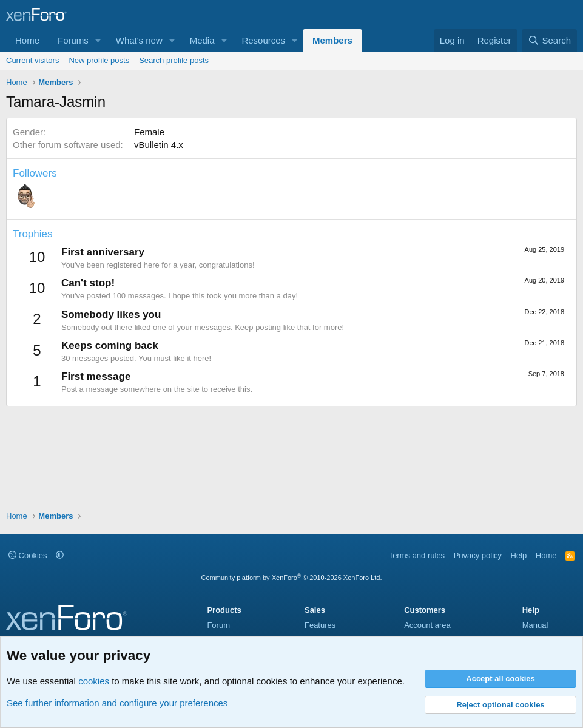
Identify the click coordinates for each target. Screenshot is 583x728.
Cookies (28, 555)
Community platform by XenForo (292, 578)
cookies (94, 681)
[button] (98, 40)
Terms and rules (417, 555)
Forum (218, 625)
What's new (139, 40)
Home (27, 40)
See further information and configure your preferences (117, 703)
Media (202, 40)
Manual (535, 625)
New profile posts (99, 60)
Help (519, 555)
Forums (73, 40)
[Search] (549, 40)
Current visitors (32, 60)
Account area (427, 625)
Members (332, 40)
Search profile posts (174, 60)
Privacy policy (478, 555)
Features (320, 625)
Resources (263, 40)
